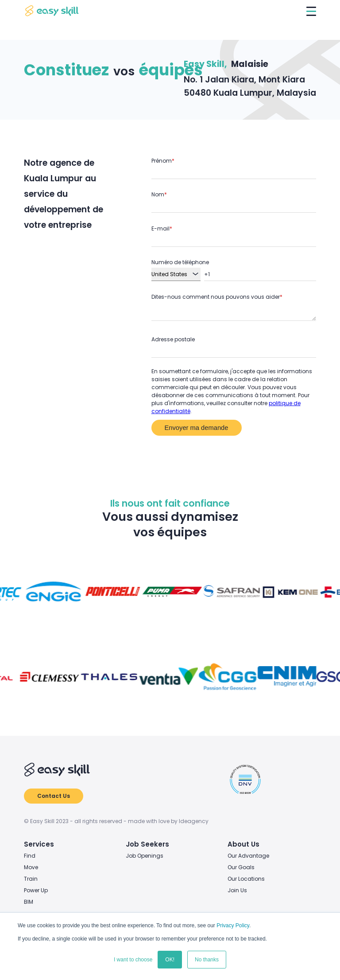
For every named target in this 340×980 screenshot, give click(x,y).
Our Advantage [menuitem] (248, 856)
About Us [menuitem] (243, 844)
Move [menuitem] (31, 867)
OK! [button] (170, 960)
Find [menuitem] (30, 856)
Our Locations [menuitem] (246, 879)
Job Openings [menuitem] (145, 856)
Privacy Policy (233, 925)
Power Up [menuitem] (36, 890)
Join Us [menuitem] (237, 890)
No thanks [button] (207, 960)
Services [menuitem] (39, 844)
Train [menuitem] (31, 879)
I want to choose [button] (133, 960)
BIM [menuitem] (29, 902)
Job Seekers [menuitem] (147, 844)
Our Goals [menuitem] (241, 867)
